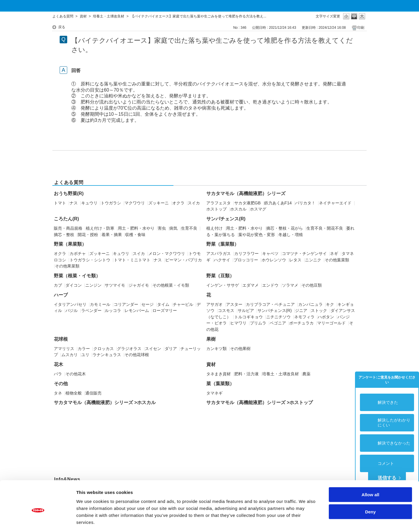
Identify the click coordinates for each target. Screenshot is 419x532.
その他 (61, 384)
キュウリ (89, 203)
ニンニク (313, 260)
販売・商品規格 (68, 228)
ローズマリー (165, 310)
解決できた (388, 402)
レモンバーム (137, 310)
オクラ (178, 203)
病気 (173, 228)
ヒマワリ (238, 323)
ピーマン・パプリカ (184, 260)
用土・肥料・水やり (136, 228)
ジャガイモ (139, 285)
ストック (319, 310)
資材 (83, 16)
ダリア (171, 349)
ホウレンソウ (274, 260)
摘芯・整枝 (64, 235)
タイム (163, 304)
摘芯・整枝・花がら (285, 228)
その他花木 (76, 374)
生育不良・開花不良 (325, 228)
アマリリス (64, 349)
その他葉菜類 (337, 260)
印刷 (361, 28)
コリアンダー (126, 304)
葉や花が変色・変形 (257, 235)
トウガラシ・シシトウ (90, 260)
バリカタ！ (305, 203)
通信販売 (93, 393)
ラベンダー (91, 310)
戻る (62, 27)
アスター (234, 304)
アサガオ (214, 304)
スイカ (194, 203)
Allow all (371, 469)
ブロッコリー (246, 260)
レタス (295, 260)
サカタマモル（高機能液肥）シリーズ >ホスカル (105, 402)
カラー (84, 349)
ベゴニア (278, 323)
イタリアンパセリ (70, 304)
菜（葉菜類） (220, 384)
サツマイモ (115, 285)
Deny (371, 487)
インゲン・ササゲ (223, 285)
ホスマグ (258, 209)
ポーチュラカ (301, 323)
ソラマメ (290, 285)
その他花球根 (137, 355)
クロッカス (104, 349)
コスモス (226, 310)
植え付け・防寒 (100, 228)
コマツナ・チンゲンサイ (304, 253)
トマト (60, 203)
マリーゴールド (331, 323)
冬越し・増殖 (291, 235)
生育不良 (189, 228)
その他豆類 (312, 285)
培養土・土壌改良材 (109, 16)
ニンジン (93, 285)
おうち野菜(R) (69, 193)
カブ (58, 285)
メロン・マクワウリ (167, 253)
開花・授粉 (88, 235)
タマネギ (214, 393)
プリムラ (258, 323)
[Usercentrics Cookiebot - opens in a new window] (38, 521)
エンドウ (270, 285)
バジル (72, 310)
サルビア (246, 310)
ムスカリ (70, 355)
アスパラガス (219, 253)
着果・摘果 (112, 235)
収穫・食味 (135, 235)
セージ (148, 304)
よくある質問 (63, 16)
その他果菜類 (67, 266)
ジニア (301, 310)
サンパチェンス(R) (226, 219)
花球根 (61, 339)
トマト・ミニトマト (132, 260)
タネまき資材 (219, 374)
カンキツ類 (216, 349)
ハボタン (326, 317)
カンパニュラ (310, 304)
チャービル (183, 304)
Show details (305, 521)
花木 (58, 364)
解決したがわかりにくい (394, 423)
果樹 (211, 339)
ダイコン (74, 285)
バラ (58, 374)
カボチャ (78, 253)
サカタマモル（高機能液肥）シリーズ (246, 193)
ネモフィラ (304, 317)
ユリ (85, 355)
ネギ (334, 253)
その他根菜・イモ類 (171, 285)
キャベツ (270, 253)
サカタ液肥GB (247, 203)
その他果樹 (240, 349)
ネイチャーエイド (335, 203)
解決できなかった (394, 443)
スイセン (153, 349)
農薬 (306, 374)
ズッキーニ (159, 203)
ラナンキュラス (107, 355)
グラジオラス (129, 349)
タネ (58, 393)
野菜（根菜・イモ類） (77, 276)
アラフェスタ (219, 203)
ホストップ (216, 209)
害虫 (162, 228)
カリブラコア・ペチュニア (270, 304)
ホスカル (238, 209)
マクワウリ (135, 203)
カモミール (100, 304)
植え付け (214, 228)
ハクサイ (222, 260)
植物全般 (74, 393)
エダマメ (251, 285)
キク (330, 304)
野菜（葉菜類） (223, 244)
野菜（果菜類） (70, 244)
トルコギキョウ (248, 317)
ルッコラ (113, 310)
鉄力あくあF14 (278, 203)
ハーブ (61, 295)
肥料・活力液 (246, 374)
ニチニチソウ (278, 317)
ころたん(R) (66, 219)
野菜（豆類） (220, 276)
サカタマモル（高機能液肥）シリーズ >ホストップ (260, 402)
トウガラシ (111, 203)
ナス (74, 203)
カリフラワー (246, 253)
